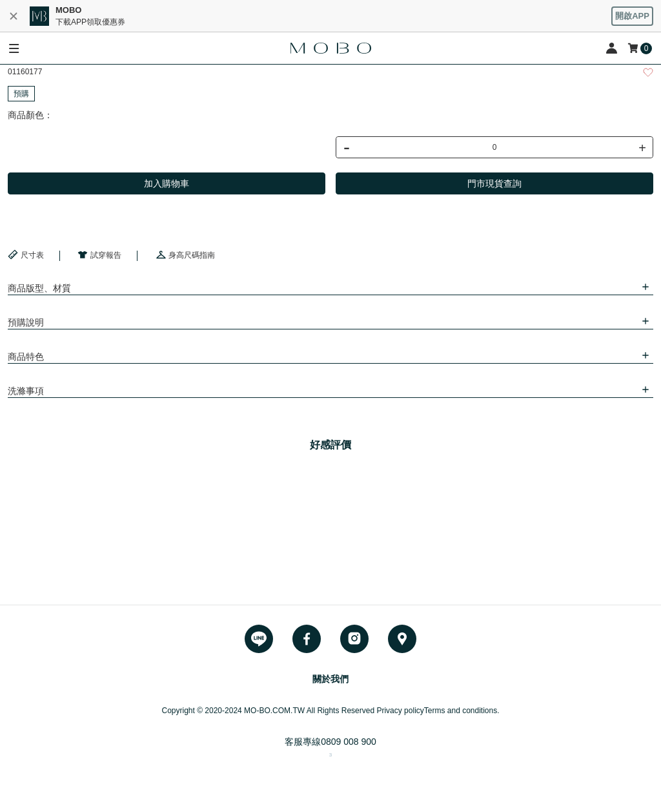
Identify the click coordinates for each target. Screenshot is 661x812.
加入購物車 (167, 183)
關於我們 (330, 679)
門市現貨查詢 (494, 183)
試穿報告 (99, 255)
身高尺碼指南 (185, 255)
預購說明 (26, 322)
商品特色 (26, 357)
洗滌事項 (26, 391)
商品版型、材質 (39, 288)
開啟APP (632, 16)
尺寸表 (26, 255)
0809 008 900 (349, 742)
